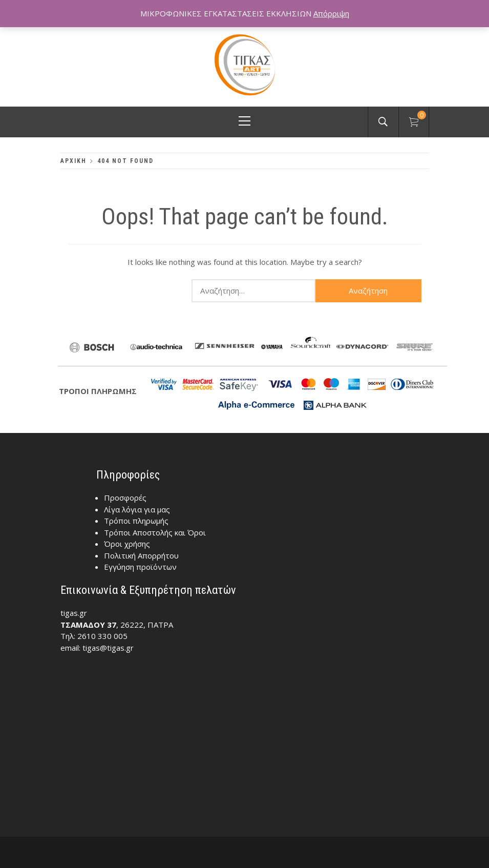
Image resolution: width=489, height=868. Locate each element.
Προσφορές (125, 498)
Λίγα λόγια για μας (137, 509)
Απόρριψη (331, 13)
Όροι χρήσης (127, 544)
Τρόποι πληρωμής (136, 521)
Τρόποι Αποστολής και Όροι (155, 532)
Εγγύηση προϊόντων (140, 567)
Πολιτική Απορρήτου (141, 555)
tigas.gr (74, 613)
